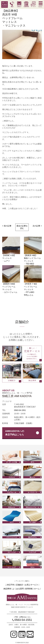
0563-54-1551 (20, 410)
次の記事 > (37, 226)
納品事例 (7, 589)
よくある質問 (18, 589)
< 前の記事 (7, 226)
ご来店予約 (10, 585)
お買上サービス (31, 585)
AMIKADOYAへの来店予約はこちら (15, 433)
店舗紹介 (20, 585)
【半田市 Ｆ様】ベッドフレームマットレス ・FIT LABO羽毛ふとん (31, 289)
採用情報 (29, 589)
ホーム (37, 589)
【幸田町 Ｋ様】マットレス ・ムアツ (9, 258)
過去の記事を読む (22, 227)
